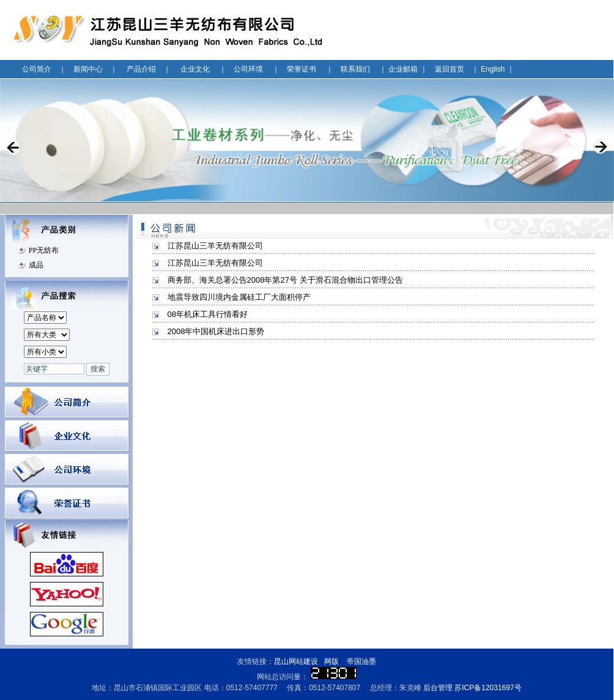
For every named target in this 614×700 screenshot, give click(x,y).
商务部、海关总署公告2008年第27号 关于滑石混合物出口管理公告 (285, 280)
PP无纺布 (44, 250)
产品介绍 (141, 69)
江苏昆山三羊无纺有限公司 (215, 246)
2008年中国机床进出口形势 (216, 331)
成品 (36, 265)
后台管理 (438, 688)
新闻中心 (88, 69)
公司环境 (248, 69)
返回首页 (449, 69)
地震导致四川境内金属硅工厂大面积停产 (239, 297)
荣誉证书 (301, 69)
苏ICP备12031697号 (488, 688)
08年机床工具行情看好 (208, 314)
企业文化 (195, 69)
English (493, 69)
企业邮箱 (403, 69)
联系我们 (355, 69)
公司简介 (37, 69)
